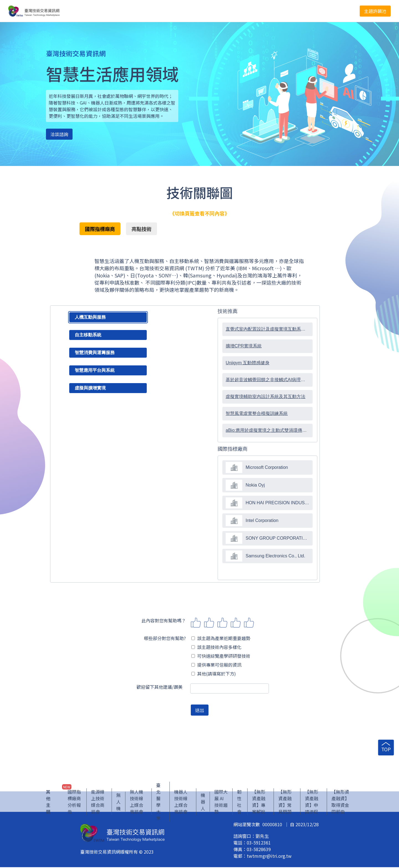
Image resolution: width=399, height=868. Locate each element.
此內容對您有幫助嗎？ (164, 620)
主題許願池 (375, 11)
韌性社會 (239, 802)
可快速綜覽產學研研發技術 (221, 656)
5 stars (249, 623)
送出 (200, 710)
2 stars (209, 623)
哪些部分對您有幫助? (165, 638)
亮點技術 (141, 229)
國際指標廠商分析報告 (74, 802)
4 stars (236, 623)
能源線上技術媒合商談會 (98, 802)
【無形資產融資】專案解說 (259, 802)
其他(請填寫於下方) (214, 674)
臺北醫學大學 (158, 802)
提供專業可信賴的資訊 (216, 665)
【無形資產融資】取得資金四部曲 (340, 802)
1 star (196, 623)
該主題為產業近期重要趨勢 (221, 638)
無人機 (119, 802)
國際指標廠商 (100, 229)
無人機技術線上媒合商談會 (137, 802)
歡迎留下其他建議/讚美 (159, 687)
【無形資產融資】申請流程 (312, 802)
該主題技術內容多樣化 (216, 647)
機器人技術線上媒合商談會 (181, 802)
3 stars (222, 623)
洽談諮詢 (59, 134)
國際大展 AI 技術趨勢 (221, 802)
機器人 (203, 802)
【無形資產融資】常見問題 (285, 802)
